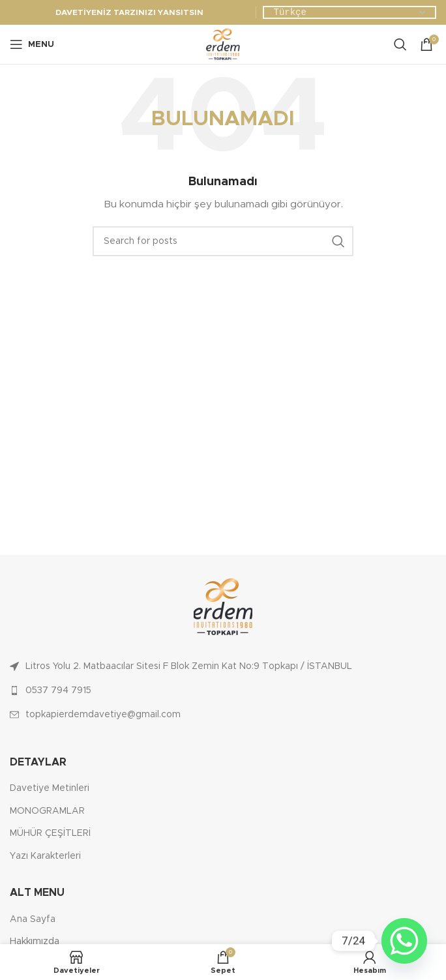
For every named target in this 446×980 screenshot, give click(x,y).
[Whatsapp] (404, 941)
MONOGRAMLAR (47, 811)
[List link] (223, 666)
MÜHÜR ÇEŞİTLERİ (50, 833)
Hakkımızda (35, 942)
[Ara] (400, 44)
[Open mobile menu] (32, 44)
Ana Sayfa (33, 919)
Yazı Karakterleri (45, 856)
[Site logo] (223, 44)
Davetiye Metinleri (50, 788)
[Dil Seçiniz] (350, 13)
